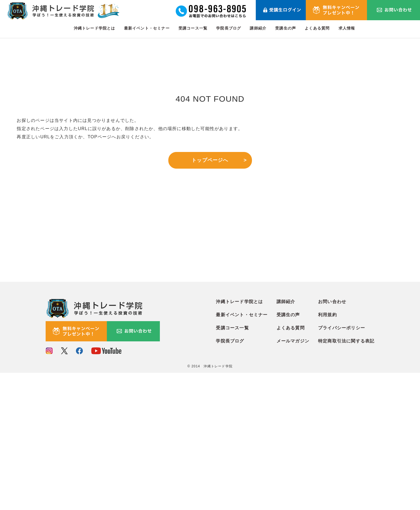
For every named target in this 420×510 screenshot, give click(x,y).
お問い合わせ (332, 439)
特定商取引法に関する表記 (346, 478)
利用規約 (328, 452)
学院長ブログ (229, 28)
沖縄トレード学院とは (95, 28)
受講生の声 (286, 28)
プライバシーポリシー (342, 465)
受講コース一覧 (193, 28)
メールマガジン (293, 478)
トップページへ (210, 160)
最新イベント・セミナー (147, 28)
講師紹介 (258, 28)
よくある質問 (317, 28)
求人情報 (347, 28)
